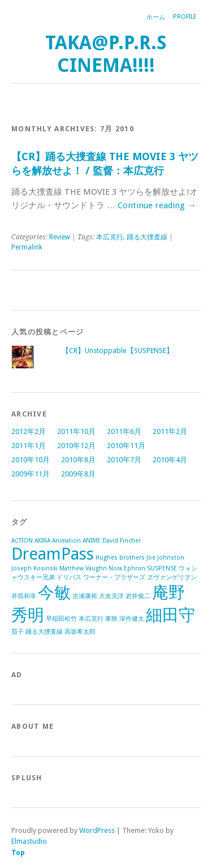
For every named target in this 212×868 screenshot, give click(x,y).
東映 (111, 619)
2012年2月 (29, 431)
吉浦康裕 (85, 596)
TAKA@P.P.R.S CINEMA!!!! (106, 54)
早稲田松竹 (61, 619)
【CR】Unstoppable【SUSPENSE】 (118, 351)
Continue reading (157, 205)
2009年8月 (78, 474)
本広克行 (110, 237)
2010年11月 (126, 446)
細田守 (170, 615)
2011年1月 (29, 446)
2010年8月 (78, 460)
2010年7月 (124, 460)
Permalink (27, 247)
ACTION (22, 541)
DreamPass (53, 554)
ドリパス (69, 577)
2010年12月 (76, 446)
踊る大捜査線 (147, 237)
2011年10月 (76, 431)
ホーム (156, 17)
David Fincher (122, 541)
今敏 (54, 592)
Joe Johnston (165, 558)
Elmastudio (29, 841)
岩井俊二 (138, 596)
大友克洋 (111, 596)
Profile (185, 17)
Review (60, 237)
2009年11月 (31, 474)
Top (18, 852)
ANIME (92, 541)
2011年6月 (124, 431)
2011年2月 (170, 431)
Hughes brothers (120, 558)
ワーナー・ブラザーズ (114, 577)
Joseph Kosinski (34, 568)
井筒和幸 (24, 596)
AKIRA (42, 541)
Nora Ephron (127, 568)
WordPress (97, 830)
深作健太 (132, 619)
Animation (66, 541)
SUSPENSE (162, 568)
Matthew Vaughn (83, 568)
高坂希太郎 (80, 632)
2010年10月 (31, 460)
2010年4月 (170, 460)
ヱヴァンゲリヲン (172, 577)
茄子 (18, 632)
